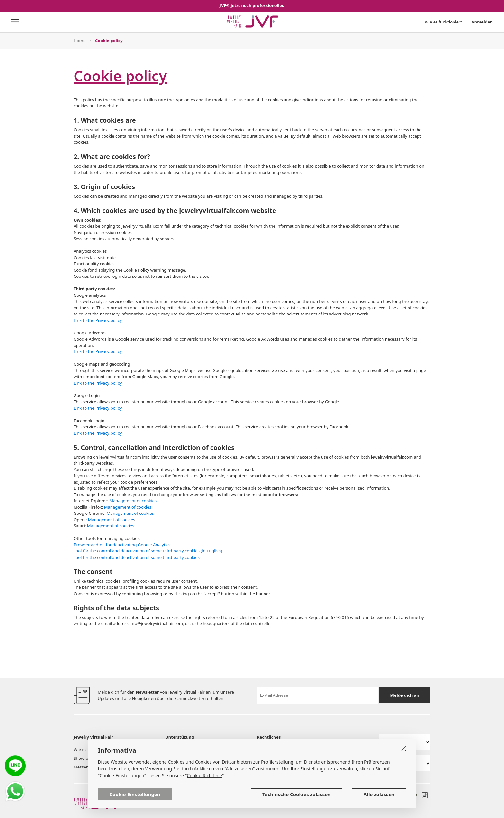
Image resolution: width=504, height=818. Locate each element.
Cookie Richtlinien (275, 758)
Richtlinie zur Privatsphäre (339, 750)
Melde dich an (405, 695)
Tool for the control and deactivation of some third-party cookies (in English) (148, 551)
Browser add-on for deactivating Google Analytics (122, 545)
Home (80, 41)
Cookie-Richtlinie (204, 796)
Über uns (174, 750)
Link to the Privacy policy (98, 320)
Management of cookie (111, 520)
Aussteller (124, 750)
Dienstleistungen (223, 750)
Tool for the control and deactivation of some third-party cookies (137, 557)
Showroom (84, 758)
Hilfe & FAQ (217, 758)
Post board (125, 758)
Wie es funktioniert (443, 22)
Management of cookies (133, 501)
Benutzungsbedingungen (282, 750)
